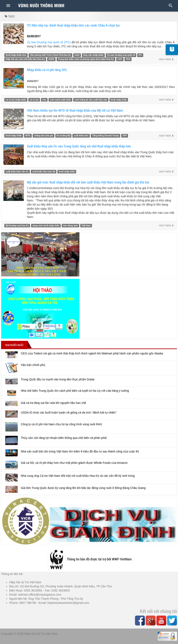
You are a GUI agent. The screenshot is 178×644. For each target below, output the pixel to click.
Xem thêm (166, 59)
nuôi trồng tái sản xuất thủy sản (91, 100)
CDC (120, 59)
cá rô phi (34, 100)
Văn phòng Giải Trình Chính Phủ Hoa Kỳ (50, 55)
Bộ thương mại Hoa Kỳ (17, 226)
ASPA (51, 59)
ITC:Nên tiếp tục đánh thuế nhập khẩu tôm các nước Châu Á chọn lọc (73, 25)
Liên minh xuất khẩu (60, 100)
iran (44, 100)
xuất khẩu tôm (81, 136)
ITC (140, 55)
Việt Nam (86, 226)
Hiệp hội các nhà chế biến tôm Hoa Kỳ (25, 59)
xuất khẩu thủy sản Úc (17, 172)
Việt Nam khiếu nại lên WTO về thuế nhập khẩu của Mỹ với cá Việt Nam (75, 110)
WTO (28, 136)
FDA (128, 59)
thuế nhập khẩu (119, 100)
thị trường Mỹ (63, 136)
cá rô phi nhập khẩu (16, 100)
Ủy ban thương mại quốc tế (121, 55)
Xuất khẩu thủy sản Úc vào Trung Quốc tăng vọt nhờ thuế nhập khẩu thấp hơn (79, 146)
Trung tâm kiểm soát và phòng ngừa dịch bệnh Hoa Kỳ (86, 59)
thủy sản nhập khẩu (93, 55)
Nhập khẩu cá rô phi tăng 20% (47, 70)
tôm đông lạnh (70, 226)
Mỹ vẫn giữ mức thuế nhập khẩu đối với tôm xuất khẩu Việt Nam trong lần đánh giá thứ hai (88, 182)
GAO (77, 55)
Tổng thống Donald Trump (105, 136)
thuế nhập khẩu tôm (16, 55)
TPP (124, 136)
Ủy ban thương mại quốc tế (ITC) (49, 42)
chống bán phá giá (43, 136)
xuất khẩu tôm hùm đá (44, 172)
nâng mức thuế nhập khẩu (46, 226)
